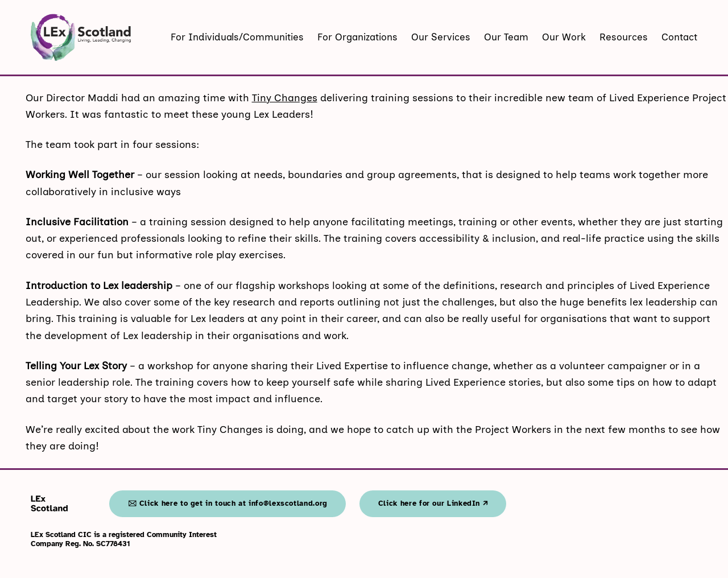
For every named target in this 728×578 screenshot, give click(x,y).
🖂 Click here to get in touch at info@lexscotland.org (228, 503)
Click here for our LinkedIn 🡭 (433, 503)
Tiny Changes (285, 98)
